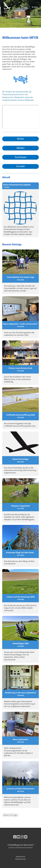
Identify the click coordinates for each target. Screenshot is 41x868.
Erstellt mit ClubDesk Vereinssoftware (21, 848)
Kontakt (21, 166)
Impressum (21, 857)
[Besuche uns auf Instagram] (22, 837)
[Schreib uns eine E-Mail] (26, 837)
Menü (35, 7)
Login (24, 7)
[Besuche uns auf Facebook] (15, 837)
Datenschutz (20, 859)
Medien (21, 148)
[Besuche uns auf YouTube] (18, 837)
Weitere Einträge (10, 815)
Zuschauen (21, 157)
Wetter (20, 139)
